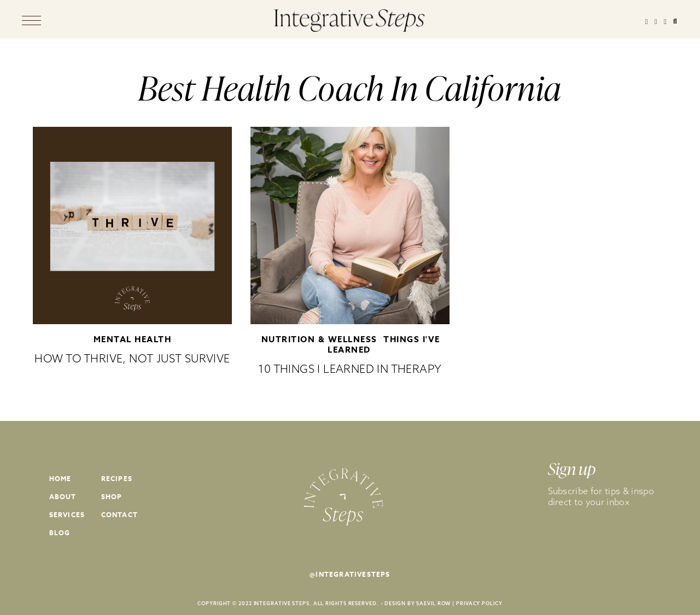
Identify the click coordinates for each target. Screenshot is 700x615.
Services (67, 515)
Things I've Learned (384, 344)
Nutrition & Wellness (319, 339)
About (63, 497)
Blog (60, 533)
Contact (119, 515)
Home (60, 479)
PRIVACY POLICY (479, 603)
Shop (112, 497)
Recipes (117, 479)
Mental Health (133, 339)
